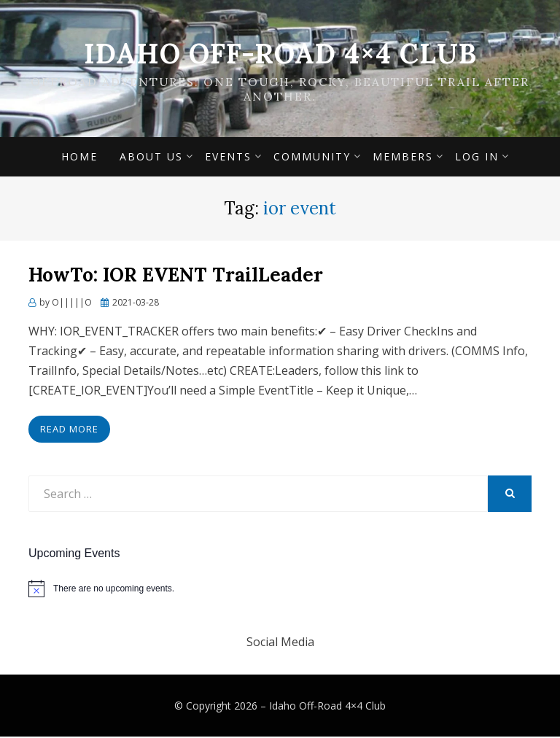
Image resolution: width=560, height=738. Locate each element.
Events (228, 158)
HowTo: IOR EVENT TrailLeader (176, 277)
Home (79, 158)
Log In (477, 158)
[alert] (280, 590)
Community (312, 158)
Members (403, 158)
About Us (151, 158)
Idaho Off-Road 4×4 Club (280, 53)
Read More (69, 430)
